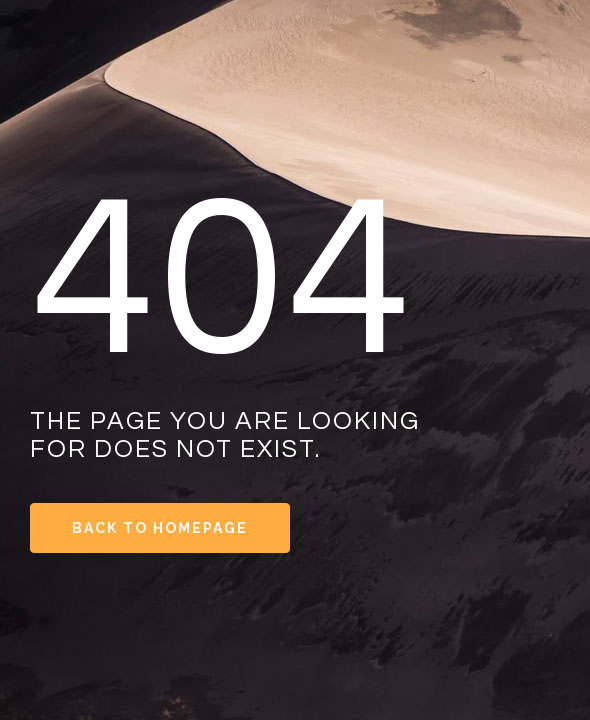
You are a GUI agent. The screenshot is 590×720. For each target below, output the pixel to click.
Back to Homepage (160, 528)
